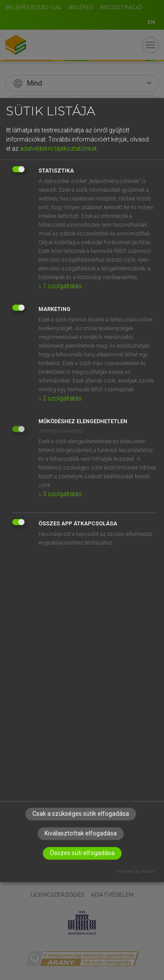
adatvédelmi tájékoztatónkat (58, 148)
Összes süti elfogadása (82, 853)
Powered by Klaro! (135, 872)
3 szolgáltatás (60, 494)
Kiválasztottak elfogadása (81, 834)
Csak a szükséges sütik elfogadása (81, 814)
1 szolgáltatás (60, 286)
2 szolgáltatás (60, 398)
